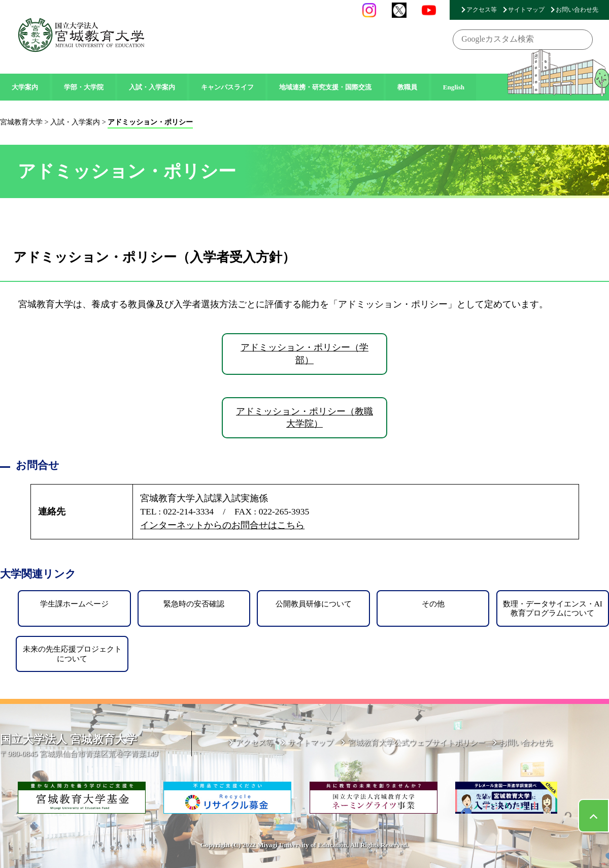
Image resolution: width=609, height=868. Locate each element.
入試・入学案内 (152, 87)
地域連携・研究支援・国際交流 (325, 87)
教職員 (407, 87)
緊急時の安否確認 (194, 604)
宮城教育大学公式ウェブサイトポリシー (417, 742)
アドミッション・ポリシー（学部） (304, 354)
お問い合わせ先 (577, 10)
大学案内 (25, 87)
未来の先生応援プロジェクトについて (72, 653)
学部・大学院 (84, 87)
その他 (433, 604)
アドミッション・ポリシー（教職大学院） (304, 418)
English (454, 87)
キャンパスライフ (227, 87)
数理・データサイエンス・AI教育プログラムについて (553, 608)
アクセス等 (482, 10)
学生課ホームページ (74, 604)
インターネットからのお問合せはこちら (222, 525)
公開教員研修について (314, 604)
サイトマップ (526, 10)
